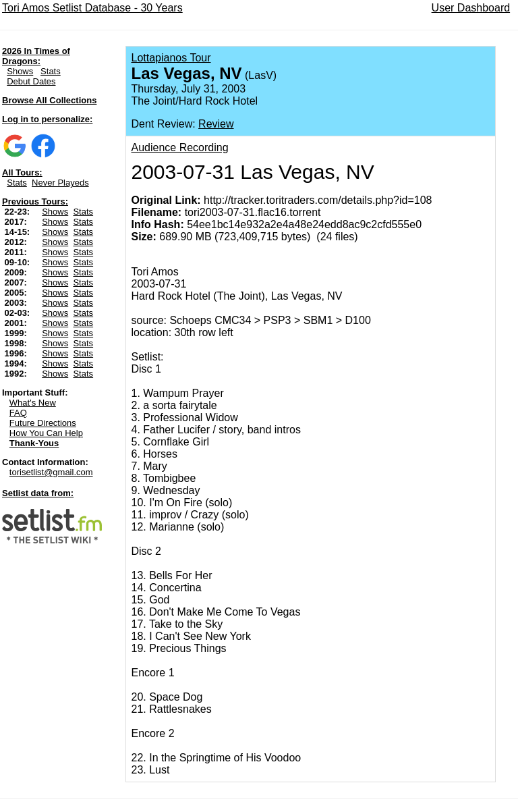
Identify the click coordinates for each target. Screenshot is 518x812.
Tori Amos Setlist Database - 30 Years (92, 8)
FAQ (18, 413)
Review (216, 124)
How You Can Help (46, 433)
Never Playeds (60, 183)
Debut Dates (31, 81)
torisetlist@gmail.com (51, 472)
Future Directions (43, 423)
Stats (51, 71)
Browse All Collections (49, 100)
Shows (20, 71)
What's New (33, 403)
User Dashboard (471, 8)
